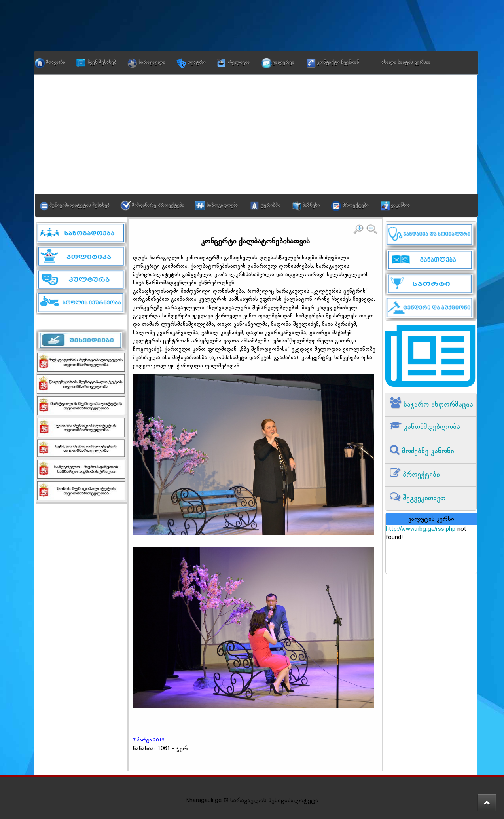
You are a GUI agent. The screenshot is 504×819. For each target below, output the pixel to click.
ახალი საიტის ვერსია (406, 63)
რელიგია (239, 63)
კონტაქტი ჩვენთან (338, 63)
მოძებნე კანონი (427, 451)
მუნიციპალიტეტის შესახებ (79, 205)
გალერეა (283, 63)
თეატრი (196, 63)
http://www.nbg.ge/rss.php (421, 529)
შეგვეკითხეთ (423, 498)
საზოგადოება (222, 205)
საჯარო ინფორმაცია (437, 405)
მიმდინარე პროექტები (158, 205)
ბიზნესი (311, 205)
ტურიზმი (270, 205)
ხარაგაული (152, 63)
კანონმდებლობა (431, 427)
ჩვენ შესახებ (102, 63)
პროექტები (355, 205)
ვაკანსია (400, 205)
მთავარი (55, 63)
